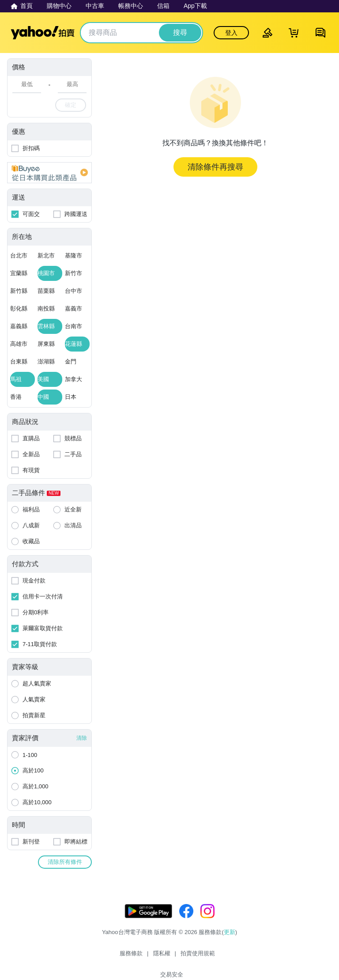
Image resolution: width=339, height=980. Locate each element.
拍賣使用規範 (183, 957)
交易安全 (222, 957)
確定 (71, 105)
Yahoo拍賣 (43, 33)
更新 (230, 941)
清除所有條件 (65, 862)
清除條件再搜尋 (215, 167)
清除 (82, 738)
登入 (231, 33)
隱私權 (147, 957)
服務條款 (117, 957)
